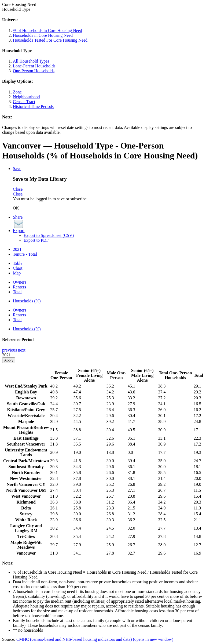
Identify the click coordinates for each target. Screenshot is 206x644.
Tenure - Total (25, 254)
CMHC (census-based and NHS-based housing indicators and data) (95, 639)
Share (18, 217)
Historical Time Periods (33, 106)
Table (18, 263)
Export (19, 231)
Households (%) (27, 301)
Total (17, 292)
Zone (17, 92)
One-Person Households (34, 71)
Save (17, 169)
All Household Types (31, 61)
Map (17, 273)
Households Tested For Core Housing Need (50, 40)
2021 (17, 249)
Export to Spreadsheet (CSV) (49, 235)
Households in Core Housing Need (43, 35)
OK (16, 208)
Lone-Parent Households (34, 66)
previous (10, 350)
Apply (9, 360)
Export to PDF (36, 240)
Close (18, 189)
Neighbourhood (26, 97)
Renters (19, 287)
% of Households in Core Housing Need (47, 30)
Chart (18, 268)
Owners (20, 282)
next (22, 350)
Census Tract (24, 102)
